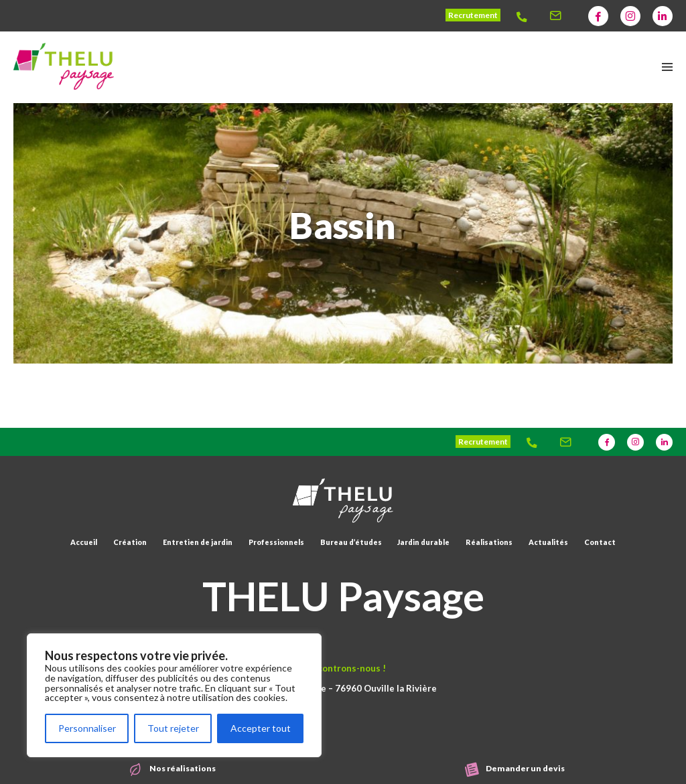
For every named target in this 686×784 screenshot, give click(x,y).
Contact (600, 542)
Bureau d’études (351, 542)
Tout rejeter (173, 728)
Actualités (548, 542)
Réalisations (489, 542)
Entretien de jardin (198, 542)
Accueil (84, 542)
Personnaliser (87, 728)
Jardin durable (423, 542)
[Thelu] (526, 16)
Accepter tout (261, 728)
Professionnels (276, 542)
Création (130, 542)
